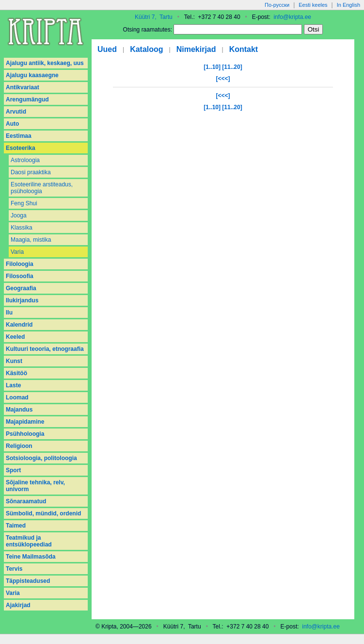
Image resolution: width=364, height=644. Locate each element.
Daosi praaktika (31, 172)
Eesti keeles (313, 5)
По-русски (277, 5)
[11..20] (232, 67)
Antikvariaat (23, 87)
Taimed (16, 526)
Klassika (22, 228)
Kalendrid (19, 325)
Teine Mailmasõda (31, 557)
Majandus (19, 410)
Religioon (19, 446)
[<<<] (223, 79)
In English (348, 5)
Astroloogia (25, 160)
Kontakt (244, 49)
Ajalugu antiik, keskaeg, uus (45, 63)
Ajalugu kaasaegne (32, 75)
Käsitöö (16, 373)
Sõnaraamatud (26, 501)
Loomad (17, 397)
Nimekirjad (196, 49)
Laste (13, 385)
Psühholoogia (25, 434)
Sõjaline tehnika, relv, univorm (35, 486)
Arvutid (16, 112)
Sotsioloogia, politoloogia (41, 458)
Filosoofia (20, 276)
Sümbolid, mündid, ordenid (43, 513)
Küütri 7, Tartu (154, 17)
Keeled (15, 337)
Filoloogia (20, 264)
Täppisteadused (28, 581)
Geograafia (21, 288)
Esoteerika (21, 148)
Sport (13, 470)
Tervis (14, 569)
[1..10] (212, 67)
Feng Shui (24, 203)
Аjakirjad (18, 605)
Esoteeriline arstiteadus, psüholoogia (42, 188)
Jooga (19, 215)
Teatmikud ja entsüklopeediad (29, 541)
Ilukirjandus (22, 300)
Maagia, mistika (31, 240)
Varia (17, 252)
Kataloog (146, 49)
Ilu (9, 313)
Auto (12, 124)
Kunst (14, 361)
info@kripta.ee (292, 17)
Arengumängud (27, 99)
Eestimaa (19, 136)
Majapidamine (25, 422)
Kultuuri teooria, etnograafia (45, 349)
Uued (107, 49)
